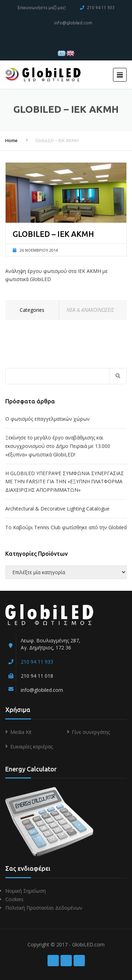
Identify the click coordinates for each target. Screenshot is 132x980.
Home (11, 140)
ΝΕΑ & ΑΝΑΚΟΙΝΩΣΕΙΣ (90, 310)
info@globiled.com (73, 23)
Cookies (14, 899)
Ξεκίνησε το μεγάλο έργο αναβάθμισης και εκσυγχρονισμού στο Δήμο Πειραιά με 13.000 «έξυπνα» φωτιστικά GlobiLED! (58, 446)
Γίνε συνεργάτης (91, 732)
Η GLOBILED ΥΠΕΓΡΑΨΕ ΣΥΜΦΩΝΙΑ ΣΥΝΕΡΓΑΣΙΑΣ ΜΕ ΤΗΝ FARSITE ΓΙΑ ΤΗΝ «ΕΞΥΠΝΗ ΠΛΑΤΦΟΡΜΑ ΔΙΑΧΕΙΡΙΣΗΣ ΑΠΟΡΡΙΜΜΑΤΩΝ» (65, 482)
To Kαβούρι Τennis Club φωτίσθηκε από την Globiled (66, 527)
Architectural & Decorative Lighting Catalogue (57, 509)
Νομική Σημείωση (26, 891)
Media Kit (21, 732)
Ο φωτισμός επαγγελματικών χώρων (48, 419)
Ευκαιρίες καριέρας (32, 746)
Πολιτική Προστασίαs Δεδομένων (44, 908)
